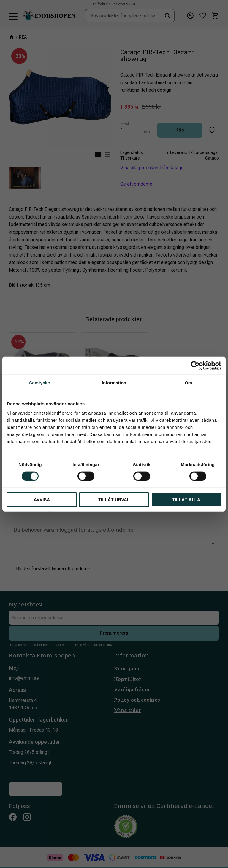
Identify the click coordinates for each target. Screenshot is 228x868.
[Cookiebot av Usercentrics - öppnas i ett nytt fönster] (195, 365)
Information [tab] (114, 382)
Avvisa (42, 500)
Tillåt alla (186, 500)
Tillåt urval (114, 500)
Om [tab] (188, 382)
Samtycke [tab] (39, 382)
